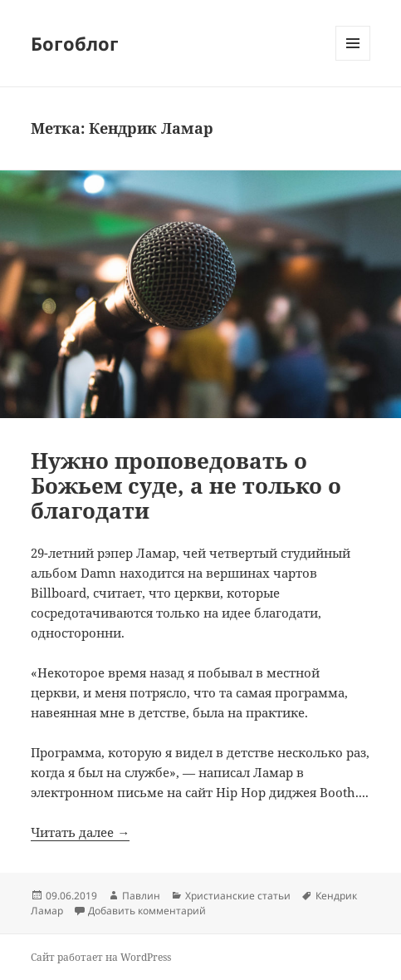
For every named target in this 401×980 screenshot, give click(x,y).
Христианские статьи (238, 896)
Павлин (141, 896)
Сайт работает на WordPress (101, 957)
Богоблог (75, 43)
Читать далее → (80, 832)
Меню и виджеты (353, 60)
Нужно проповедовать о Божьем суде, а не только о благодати (186, 485)
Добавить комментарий (147, 911)
